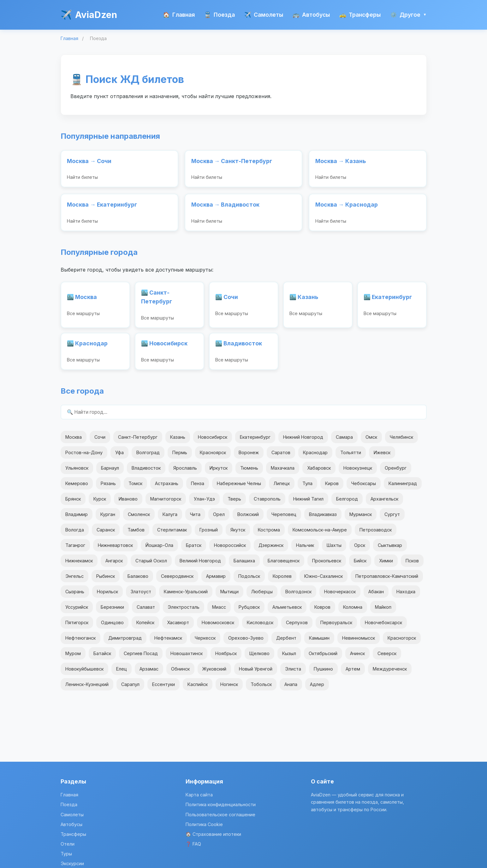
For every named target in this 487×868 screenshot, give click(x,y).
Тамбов (136, 533)
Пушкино (323, 672)
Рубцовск (249, 610)
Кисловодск (260, 626)
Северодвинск (177, 580)
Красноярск (213, 456)
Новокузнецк (358, 471)
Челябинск (401, 440)
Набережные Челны (239, 487)
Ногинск (229, 688)
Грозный (209, 533)
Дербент (286, 641)
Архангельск (384, 502)
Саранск (106, 533)
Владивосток (146, 471)
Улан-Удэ (204, 502)
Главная (179, 15)
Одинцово (112, 626)
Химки (386, 564)
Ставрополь (267, 502)
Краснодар (315, 456)
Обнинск (180, 672)
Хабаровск (319, 471)
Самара (344, 440)
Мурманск (361, 518)
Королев (282, 580)
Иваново (128, 502)
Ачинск (357, 657)
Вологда (75, 533)
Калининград (403, 487)
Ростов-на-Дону (84, 456)
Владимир (77, 518)
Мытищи (229, 595)
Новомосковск (218, 626)
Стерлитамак (172, 533)
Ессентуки (163, 688)
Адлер (317, 688)
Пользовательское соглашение (220, 815)
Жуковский (214, 672)
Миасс (219, 610)
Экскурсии (72, 863)
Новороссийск (230, 549)
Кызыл (289, 657)
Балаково (138, 580)
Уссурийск (77, 610)
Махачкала (283, 471)
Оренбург (396, 471)
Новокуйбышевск (84, 672)
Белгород (347, 502)
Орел (219, 518)
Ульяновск (77, 471)
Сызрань (75, 595)
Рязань (108, 487)
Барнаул (110, 471)
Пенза (198, 487)
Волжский (248, 518)
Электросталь (184, 610)
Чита (195, 518)
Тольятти (351, 456)
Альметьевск (287, 610)
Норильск (107, 595)
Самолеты (264, 15)
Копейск (145, 626)
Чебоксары (364, 487)
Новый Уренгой (256, 672)
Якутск (238, 533)
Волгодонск (298, 595)
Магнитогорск (166, 502)
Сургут (392, 518)
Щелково (259, 657)
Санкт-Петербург (138, 440)
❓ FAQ (193, 844)
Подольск (249, 580)
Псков (412, 564)
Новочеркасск (340, 595)
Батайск (102, 657)
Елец (122, 672)
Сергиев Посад (141, 657)
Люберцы (262, 595)
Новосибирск (213, 440)
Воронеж (249, 456)
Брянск (73, 502)
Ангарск (114, 564)
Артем (353, 672)
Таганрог (75, 549)
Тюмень (249, 471)
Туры (66, 854)
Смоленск (139, 518)
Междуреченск (390, 672)
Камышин (319, 641)
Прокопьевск (327, 564)
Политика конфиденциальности (221, 804)
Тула (307, 487)
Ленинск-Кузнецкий (87, 688)
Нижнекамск (79, 564)
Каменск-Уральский (186, 595)
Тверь (234, 502)
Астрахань (167, 487)
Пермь (180, 456)
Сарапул (130, 688)
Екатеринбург (255, 440)
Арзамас (149, 672)
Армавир (216, 580)
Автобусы (311, 15)
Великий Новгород (200, 564)
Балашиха (244, 564)
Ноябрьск (226, 657)
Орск (360, 549)
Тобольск (261, 688)
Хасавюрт (178, 626)
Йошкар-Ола (159, 549)
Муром (73, 657)
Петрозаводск (376, 533)
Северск (387, 657)
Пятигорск (77, 626)
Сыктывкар (390, 549)
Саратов (281, 456)
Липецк (282, 487)
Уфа (119, 456)
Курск (100, 502)
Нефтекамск (168, 641)
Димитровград (125, 641)
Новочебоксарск (383, 626)
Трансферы (360, 15)
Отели (68, 844)
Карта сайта (199, 795)
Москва (74, 440)
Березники (112, 610)
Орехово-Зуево (246, 641)
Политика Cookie (204, 824)
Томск (135, 487)
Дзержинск (271, 549)
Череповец (284, 518)
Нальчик (305, 549)
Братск (194, 549)
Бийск (360, 564)
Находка (406, 595)
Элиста (293, 672)
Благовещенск (284, 564)
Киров (332, 487)
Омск (371, 440)
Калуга (170, 518)
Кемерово (77, 487)
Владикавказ (323, 518)
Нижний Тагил (308, 502)
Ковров (322, 610)
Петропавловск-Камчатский (387, 580)
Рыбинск (106, 580)
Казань (178, 440)
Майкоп (383, 610)
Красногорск (402, 641)
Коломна (353, 610)
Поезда (220, 15)
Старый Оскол (151, 564)
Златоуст (141, 595)
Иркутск (219, 471)
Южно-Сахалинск (324, 580)
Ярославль (185, 471)
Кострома (269, 533)
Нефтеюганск (80, 641)
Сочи (100, 440)
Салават (146, 610)
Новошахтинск (187, 657)
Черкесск (205, 641)
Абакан (376, 595)
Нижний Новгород (303, 440)
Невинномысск (359, 641)
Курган (108, 518)
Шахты (334, 549)
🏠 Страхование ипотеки (213, 834)
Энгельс (74, 580)
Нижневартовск (115, 549)
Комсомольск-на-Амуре (320, 533)
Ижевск (382, 456)
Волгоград (148, 456)
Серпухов (297, 626)
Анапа (291, 688)
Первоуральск (336, 626)
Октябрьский (323, 657)
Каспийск (198, 688)
